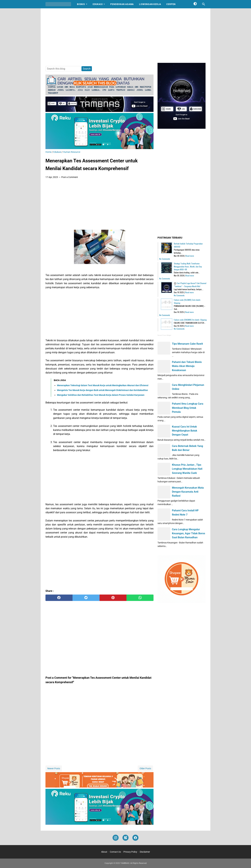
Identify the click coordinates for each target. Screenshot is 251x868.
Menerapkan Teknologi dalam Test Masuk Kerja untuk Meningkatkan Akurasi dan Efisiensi (103, 385)
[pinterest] (113, 598)
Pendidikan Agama (122, 4)
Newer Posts (54, 768)
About (104, 852)
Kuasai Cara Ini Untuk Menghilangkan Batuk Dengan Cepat (185, 431)
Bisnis (81, 4)
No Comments (165, 259)
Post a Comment (70, 177)
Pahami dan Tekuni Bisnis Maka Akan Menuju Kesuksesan (187, 366)
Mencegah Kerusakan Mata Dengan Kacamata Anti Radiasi (188, 492)
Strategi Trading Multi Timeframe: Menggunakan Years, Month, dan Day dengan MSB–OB (188, 266)
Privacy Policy (130, 852)
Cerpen (171, 4)
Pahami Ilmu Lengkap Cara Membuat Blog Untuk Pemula (188, 408)
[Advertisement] (125, 36)
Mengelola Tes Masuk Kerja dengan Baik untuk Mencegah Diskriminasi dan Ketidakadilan (102, 390)
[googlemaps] (125, 838)
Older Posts (145, 768)
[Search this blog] (204, 4)
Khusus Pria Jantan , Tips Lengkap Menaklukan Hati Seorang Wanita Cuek (187, 469)
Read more (190, 256)
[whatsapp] (140, 598)
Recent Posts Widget (164, 335)
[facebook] (59, 598)
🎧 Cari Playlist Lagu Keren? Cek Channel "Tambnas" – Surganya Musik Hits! (190, 285)
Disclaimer (145, 852)
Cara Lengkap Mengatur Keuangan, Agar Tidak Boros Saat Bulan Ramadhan (188, 533)
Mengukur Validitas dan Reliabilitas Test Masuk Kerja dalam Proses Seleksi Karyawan (101, 395)
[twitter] (86, 598)
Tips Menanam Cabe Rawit (187, 344)
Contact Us (115, 852)
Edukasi (98, 4)
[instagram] (116, 838)
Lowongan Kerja (150, 4)
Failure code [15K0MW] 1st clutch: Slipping (190, 320)
